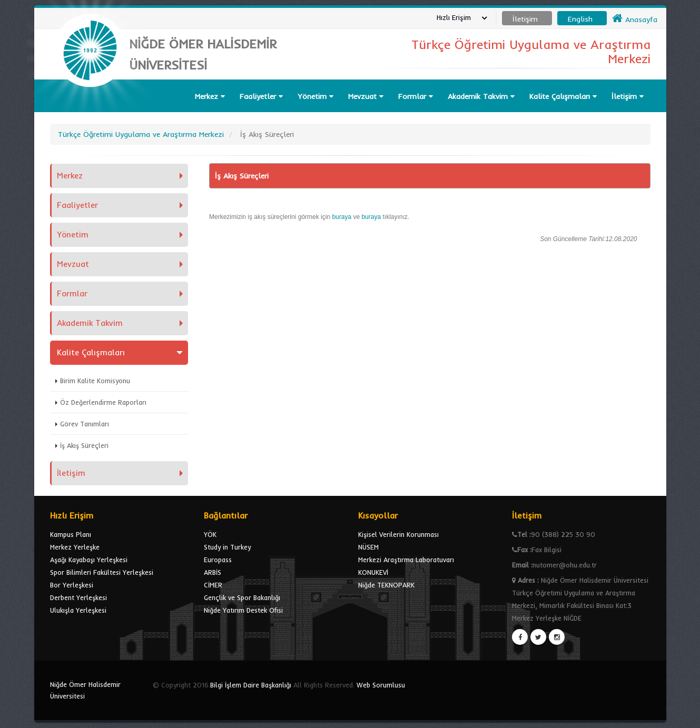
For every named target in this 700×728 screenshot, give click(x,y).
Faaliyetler (261, 96)
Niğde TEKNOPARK (386, 585)
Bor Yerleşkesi (72, 585)
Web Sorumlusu (381, 685)
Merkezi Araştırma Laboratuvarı (406, 560)
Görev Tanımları (85, 424)
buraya (342, 217)
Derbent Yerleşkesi (78, 597)
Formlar (416, 96)
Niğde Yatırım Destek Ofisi (243, 610)
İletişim (628, 96)
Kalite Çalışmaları (563, 96)
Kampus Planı (71, 534)
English (580, 19)
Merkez (210, 96)
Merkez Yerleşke (75, 547)
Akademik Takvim (481, 96)
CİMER (213, 585)
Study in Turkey (227, 547)
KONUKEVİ (373, 572)
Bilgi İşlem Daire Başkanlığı (251, 685)
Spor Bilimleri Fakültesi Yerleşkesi (102, 572)
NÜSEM (368, 547)
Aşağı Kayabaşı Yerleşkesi (89, 560)
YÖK (210, 534)
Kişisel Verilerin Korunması (398, 534)
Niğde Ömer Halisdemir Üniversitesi (85, 690)
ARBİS (213, 572)
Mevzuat (366, 96)
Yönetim (316, 96)
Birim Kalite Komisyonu (95, 381)
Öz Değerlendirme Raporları (103, 402)
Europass (218, 560)
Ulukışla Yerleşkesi (78, 610)
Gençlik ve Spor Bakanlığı (242, 597)
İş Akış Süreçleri (84, 445)
